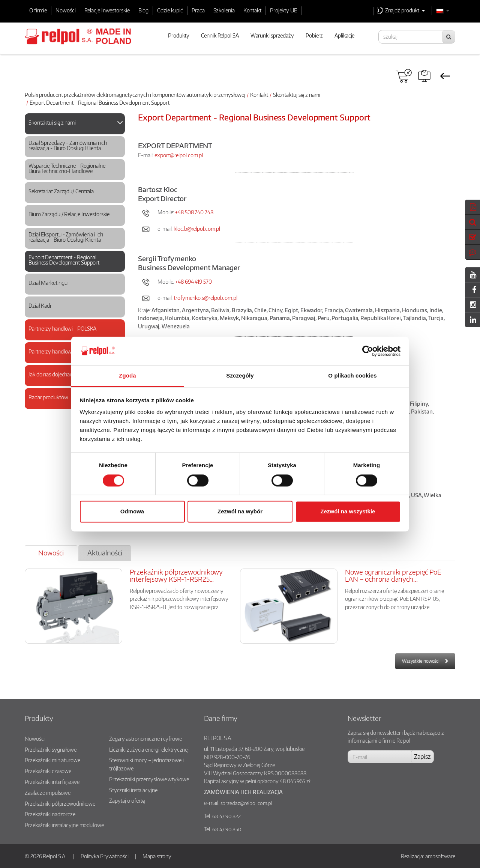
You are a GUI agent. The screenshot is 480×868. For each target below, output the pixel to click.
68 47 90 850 (227, 829)
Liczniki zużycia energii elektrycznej (149, 749)
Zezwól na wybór (240, 512)
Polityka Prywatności (105, 856)
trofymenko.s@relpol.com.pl (205, 298)
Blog (144, 10)
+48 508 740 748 (194, 212)
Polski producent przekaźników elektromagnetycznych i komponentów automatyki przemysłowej (135, 95)
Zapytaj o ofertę (127, 800)
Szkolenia (224, 10)
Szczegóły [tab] (240, 376)
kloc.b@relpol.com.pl (197, 229)
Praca (198, 10)
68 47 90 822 (226, 816)
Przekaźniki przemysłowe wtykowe (149, 779)
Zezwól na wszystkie (348, 512)
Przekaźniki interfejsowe (52, 782)
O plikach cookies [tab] (352, 376)
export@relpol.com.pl (179, 155)
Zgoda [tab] (127, 376)
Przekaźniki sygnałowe (51, 749)
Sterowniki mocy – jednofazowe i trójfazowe (146, 764)
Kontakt (252, 10)
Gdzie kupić (170, 10)
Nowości (65, 10)
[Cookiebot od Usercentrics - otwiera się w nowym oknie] (368, 351)
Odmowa (132, 512)
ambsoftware (440, 856)
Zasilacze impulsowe (48, 793)
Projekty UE (283, 10)
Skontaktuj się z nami (297, 95)
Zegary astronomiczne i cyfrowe (145, 739)
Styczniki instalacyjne (133, 790)
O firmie (38, 10)
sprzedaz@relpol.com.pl (246, 803)
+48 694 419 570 (194, 281)
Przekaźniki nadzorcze (50, 814)
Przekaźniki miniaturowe (52, 760)
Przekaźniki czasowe (48, 771)
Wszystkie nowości (421, 661)
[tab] (75, 124)
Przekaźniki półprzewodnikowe (60, 803)
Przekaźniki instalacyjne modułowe (64, 825)
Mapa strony (157, 856)
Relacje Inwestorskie (107, 10)
